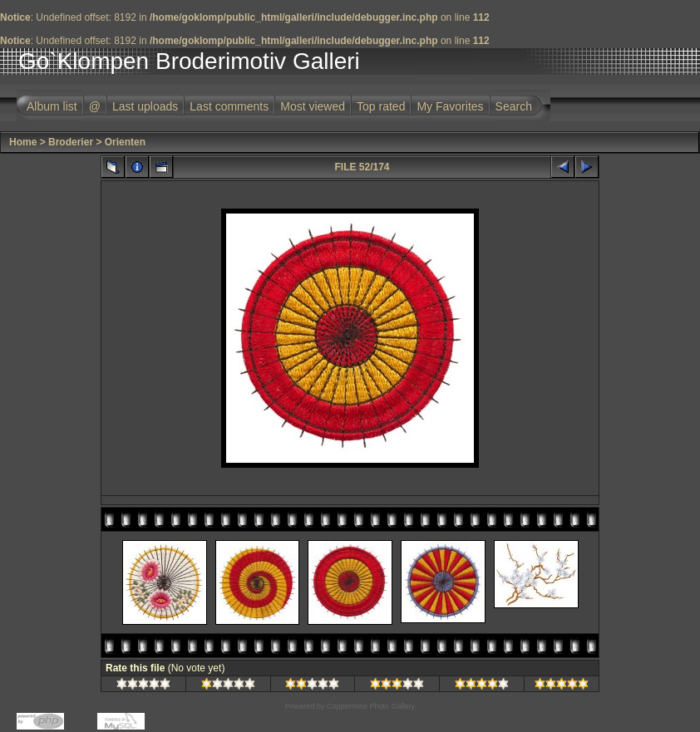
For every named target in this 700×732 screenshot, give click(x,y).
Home (23, 142)
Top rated (381, 106)
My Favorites (450, 106)
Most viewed (313, 106)
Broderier (71, 142)
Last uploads (145, 106)
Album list (52, 106)
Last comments (229, 106)
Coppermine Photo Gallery (371, 706)
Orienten (125, 142)
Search (514, 106)
